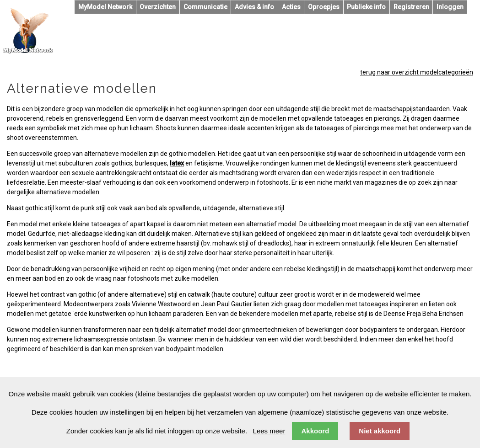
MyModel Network (105, 7)
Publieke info (366, 7)
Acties (291, 7)
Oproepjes (324, 7)
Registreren (411, 7)
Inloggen (450, 7)
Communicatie (205, 7)
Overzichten (158, 7)
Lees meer (269, 431)
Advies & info (254, 7)
